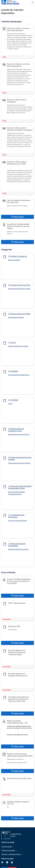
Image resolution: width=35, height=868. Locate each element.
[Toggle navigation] (33, 2)
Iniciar (4, 57)
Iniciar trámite (7, 619)
